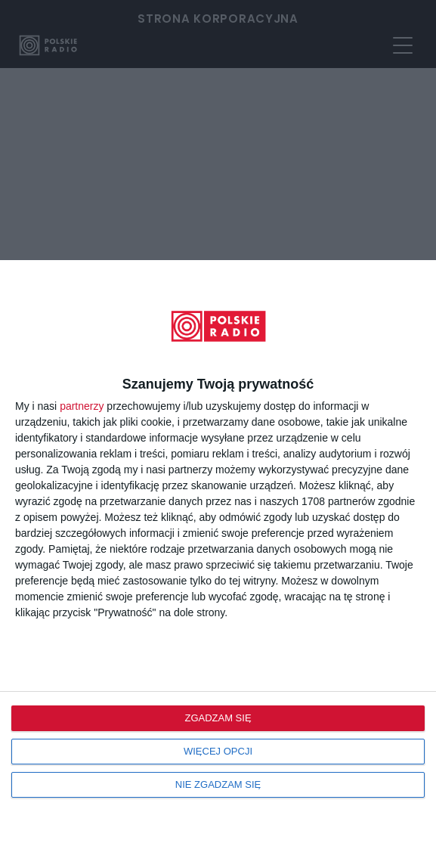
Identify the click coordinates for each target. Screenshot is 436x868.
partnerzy (82, 406)
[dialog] (218, 564)
